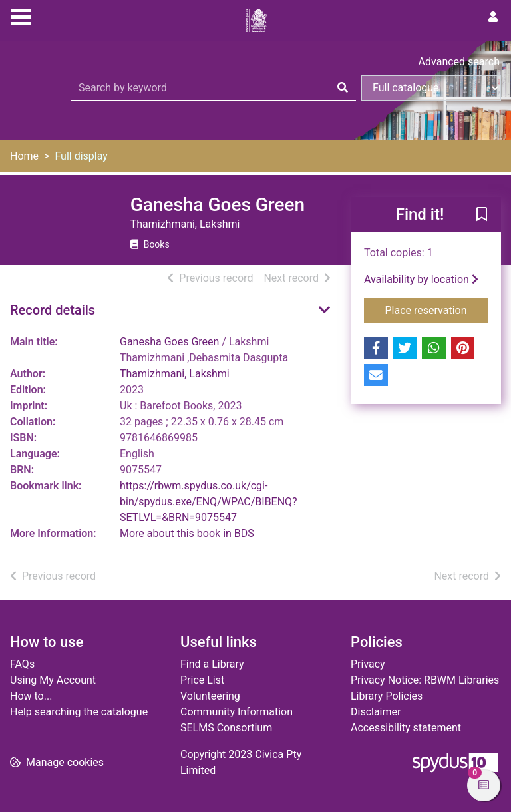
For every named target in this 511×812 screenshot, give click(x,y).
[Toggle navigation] (21, 15)
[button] (482, 215)
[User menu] (493, 17)
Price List (202, 680)
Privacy (368, 664)
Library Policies (387, 696)
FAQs (22, 664)
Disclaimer (376, 712)
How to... (31, 696)
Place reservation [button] (437, 309)
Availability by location (421, 279)
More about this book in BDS (187, 533)
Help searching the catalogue (79, 712)
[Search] (343, 88)
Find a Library (212, 664)
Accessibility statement (406, 728)
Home (24, 156)
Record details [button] (53, 310)
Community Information (237, 712)
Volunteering (210, 696)
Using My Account (53, 680)
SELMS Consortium (226, 728)
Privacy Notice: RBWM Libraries (425, 680)
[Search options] (431, 88)
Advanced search (459, 62)
